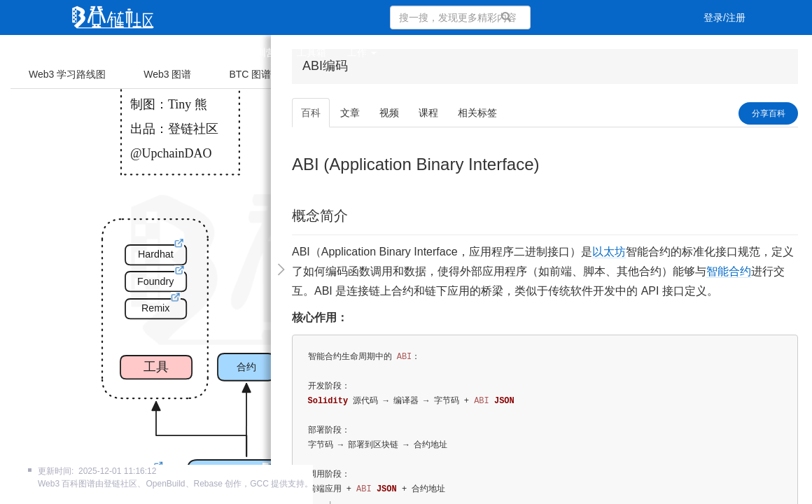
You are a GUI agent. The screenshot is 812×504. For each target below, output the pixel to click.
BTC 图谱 (250, 74)
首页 (94, 52)
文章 (134, 52)
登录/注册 (724, 17)
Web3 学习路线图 (67, 74)
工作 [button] (362, 52)
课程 (216, 52)
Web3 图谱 (167, 74)
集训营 (261, 52)
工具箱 (311, 52)
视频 (175, 52)
